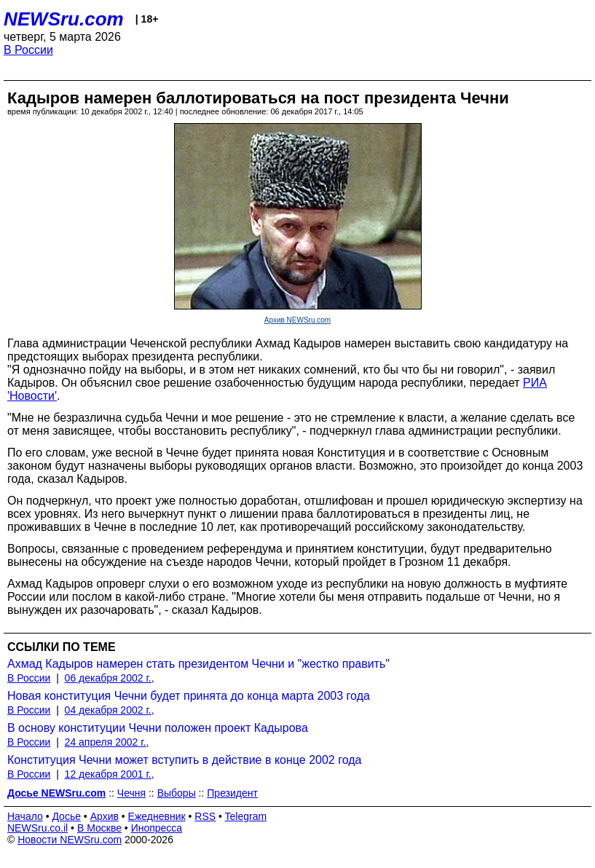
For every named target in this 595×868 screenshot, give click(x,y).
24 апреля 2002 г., (107, 742)
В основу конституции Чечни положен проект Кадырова (158, 728)
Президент (232, 793)
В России (28, 50)
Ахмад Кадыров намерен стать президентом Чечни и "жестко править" (198, 664)
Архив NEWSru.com (297, 320)
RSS (205, 816)
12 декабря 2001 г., (110, 774)
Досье (66, 816)
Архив (105, 816)
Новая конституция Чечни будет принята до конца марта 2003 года (189, 696)
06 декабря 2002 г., (110, 678)
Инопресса (157, 828)
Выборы (177, 793)
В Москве (99, 828)
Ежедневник (157, 816)
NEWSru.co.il (38, 828)
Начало (25, 816)
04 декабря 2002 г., (110, 710)
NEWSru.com (64, 19)
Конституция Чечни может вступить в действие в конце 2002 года (184, 760)
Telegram (246, 816)
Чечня (131, 793)
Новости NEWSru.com (70, 840)
